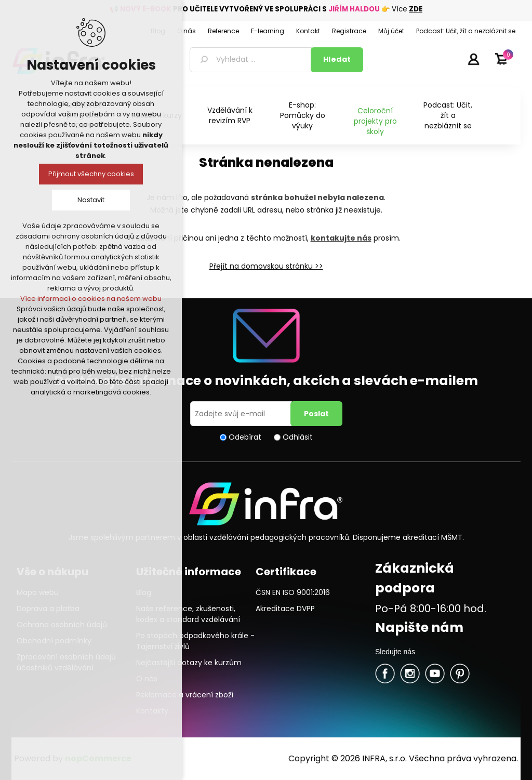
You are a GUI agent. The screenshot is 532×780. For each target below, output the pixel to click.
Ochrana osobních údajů (62, 625)
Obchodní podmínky (54, 641)
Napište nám (419, 627)
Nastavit (91, 200)
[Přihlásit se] (242, 414)
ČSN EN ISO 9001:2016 (293, 592)
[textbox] (252, 60)
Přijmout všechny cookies (91, 174)
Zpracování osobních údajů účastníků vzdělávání (66, 662)
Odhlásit (298, 437)
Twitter (410, 673)
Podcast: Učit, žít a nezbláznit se (448, 115)
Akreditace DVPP (285, 609)
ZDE (416, 9)
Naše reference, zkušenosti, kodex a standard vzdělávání (188, 614)
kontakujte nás (341, 238)
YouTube (435, 673)
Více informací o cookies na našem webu (91, 299)
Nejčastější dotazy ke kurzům (189, 663)
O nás (147, 679)
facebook (385, 673)
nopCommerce (98, 758)
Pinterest (460, 673)
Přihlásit (473, 59)
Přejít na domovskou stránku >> (266, 266)
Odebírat (245, 437)
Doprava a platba (48, 609)
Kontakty (152, 711)
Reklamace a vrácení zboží (185, 695)
